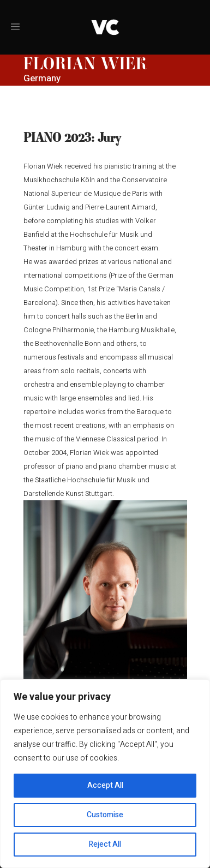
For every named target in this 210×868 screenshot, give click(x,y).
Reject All (105, 844)
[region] (105, 774)
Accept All (105, 785)
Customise (105, 815)
